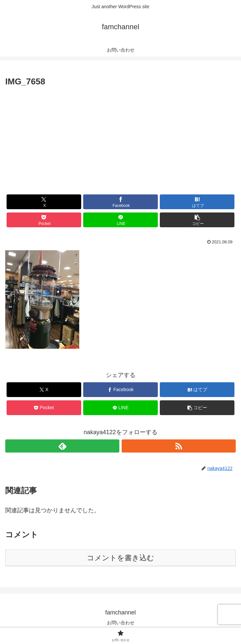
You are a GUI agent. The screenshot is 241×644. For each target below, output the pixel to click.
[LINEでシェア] (121, 220)
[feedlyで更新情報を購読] (62, 446)
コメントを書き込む (120, 558)
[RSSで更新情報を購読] (179, 446)
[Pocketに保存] (44, 220)
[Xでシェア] (44, 202)
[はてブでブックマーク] (197, 202)
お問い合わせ (121, 623)
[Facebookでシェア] (121, 202)
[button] (197, 220)
